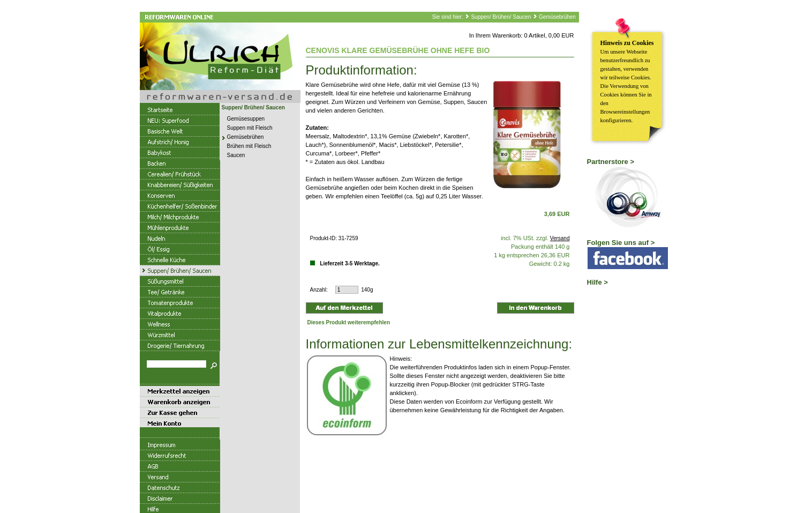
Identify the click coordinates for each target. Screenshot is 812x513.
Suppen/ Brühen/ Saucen (501, 17)
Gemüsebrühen (557, 17)
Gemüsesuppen (246, 119)
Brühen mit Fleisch (249, 146)
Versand (560, 238)
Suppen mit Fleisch (250, 128)
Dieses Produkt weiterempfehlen (349, 322)
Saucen (236, 155)
